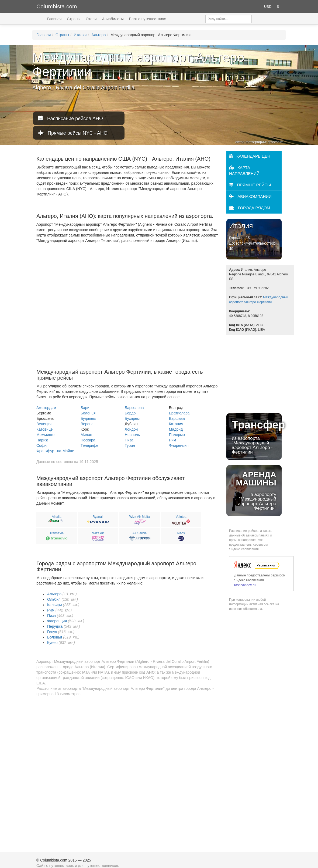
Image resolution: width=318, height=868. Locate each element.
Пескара (88, 440)
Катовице (45, 429)
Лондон (131, 429)
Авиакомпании (250, 196)
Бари (85, 408)
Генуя (52, 632)
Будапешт (89, 418)
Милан (86, 435)
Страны (74, 19)
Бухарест (133, 418)
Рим (173, 440)
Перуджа (55, 626)
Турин (130, 445)
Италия (80, 35)
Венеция (44, 424)
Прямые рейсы (250, 185)
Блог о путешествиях (148, 19)
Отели (91, 19)
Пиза (129, 440)
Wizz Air (98, 533)
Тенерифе (89, 445)
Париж (42, 440)
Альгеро (98, 35)
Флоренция (179, 445)
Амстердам (46, 408)
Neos (181, 533)
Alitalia (56, 517)
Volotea (181, 517)
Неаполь (132, 435)
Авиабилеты (113, 19)
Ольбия (54, 599)
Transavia (57, 533)
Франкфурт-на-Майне (55, 451)
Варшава (177, 418)
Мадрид (176, 429)
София (42, 445)
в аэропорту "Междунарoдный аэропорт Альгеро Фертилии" (254, 490)
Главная (54, 19)
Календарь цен (250, 156)
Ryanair (98, 517)
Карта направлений (244, 170)
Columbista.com (57, 6)
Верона (87, 424)
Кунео (52, 643)
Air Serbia (139, 533)
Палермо (177, 435)
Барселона (134, 408)
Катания (176, 424)
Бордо (130, 413)
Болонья (88, 413)
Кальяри (55, 605)
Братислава (179, 413)
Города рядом (250, 208)
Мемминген (46, 435)
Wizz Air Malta (140, 517)
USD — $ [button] (272, 7)
